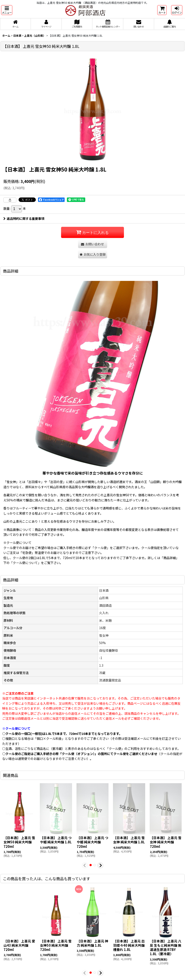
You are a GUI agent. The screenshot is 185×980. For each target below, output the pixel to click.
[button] (7, 10)
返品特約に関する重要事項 (24, 218)
